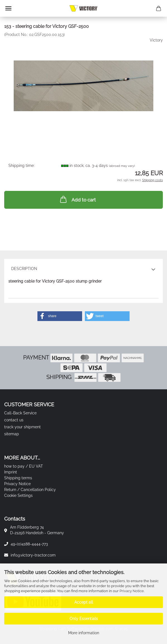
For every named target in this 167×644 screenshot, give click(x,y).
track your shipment (22, 427)
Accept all (84, 602)
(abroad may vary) (122, 166)
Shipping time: (22, 166)
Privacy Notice (132, 591)
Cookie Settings (18, 495)
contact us (14, 420)
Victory (156, 40)
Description (24, 269)
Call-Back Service (20, 413)
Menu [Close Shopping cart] (8, 8)
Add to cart (77, 199)
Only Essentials (84, 619)
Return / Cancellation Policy (30, 490)
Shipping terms (18, 478)
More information (84, 633)
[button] (60, 316)
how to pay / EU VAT (24, 466)
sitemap (12, 434)
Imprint (11, 472)
